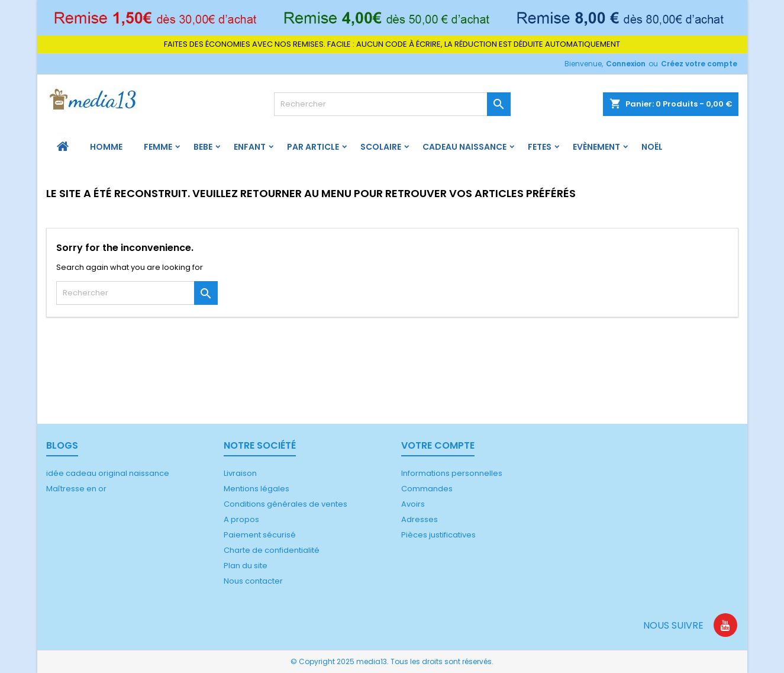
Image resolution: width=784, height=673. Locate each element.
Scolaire (381, 147)
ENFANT (250, 147)
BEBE (203, 147)
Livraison (240, 473)
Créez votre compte (699, 64)
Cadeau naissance (464, 147)
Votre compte (438, 445)
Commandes (427, 489)
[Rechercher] (392, 104)
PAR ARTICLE (313, 147)
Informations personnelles (452, 473)
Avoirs (413, 504)
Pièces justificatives (438, 535)
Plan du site (246, 566)
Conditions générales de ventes (285, 504)
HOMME (106, 147)
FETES (540, 147)
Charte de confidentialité (272, 550)
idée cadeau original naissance (108, 473)
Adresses (420, 519)
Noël (652, 147)
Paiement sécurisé (260, 535)
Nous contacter (253, 581)
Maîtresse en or (76, 489)
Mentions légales (257, 489)
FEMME (158, 147)
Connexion (626, 64)
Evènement (596, 147)
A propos (241, 519)
